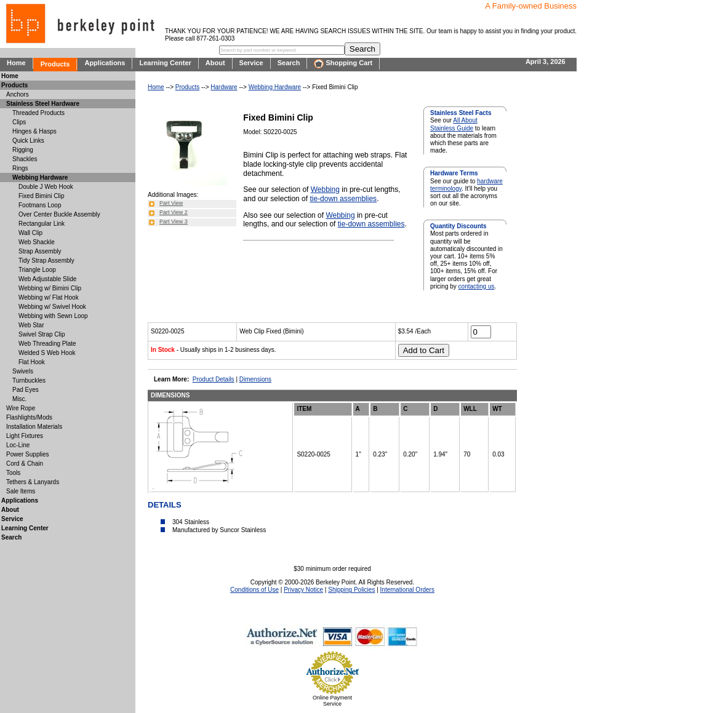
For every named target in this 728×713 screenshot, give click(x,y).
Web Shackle (37, 242)
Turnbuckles (29, 380)
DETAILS (165, 505)
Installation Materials (34, 427)
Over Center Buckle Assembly (59, 214)
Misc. (19, 399)
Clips (19, 122)
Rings (20, 168)
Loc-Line (18, 445)
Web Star (31, 325)
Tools (13, 473)
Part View (171, 203)
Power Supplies (27, 454)
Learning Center (165, 63)
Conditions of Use (254, 590)
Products (55, 64)
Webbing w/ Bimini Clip (50, 288)
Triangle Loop (37, 270)
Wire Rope (21, 408)
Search (289, 63)
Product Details (214, 379)
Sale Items (21, 491)
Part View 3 (174, 221)
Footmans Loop (40, 205)
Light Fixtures (25, 436)
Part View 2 (174, 212)
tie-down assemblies (343, 199)
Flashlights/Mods (29, 417)
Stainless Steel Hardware (43, 104)
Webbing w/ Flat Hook (49, 297)
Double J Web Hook (46, 187)
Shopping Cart (343, 64)
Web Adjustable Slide (47, 279)
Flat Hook (32, 362)
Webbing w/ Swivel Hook (52, 307)
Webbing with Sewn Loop (53, 316)
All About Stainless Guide (454, 124)
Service (251, 63)
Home (16, 63)
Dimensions (255, 379)
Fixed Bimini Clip (41, 196)
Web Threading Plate (47, 344)
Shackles (25, 159)
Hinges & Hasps (34, 131)
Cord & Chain (25, 464)
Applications (105, 63)
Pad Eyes (26, 390)
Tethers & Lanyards (33, 482)
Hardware (224, 87)
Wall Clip (30, 233)
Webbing (325, 189)
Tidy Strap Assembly (46, 261)
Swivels (23, 371)
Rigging (23, 150)
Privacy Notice (303, 590)
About (215, 63)
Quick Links (28, 141)
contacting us (477, 286)
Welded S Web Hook (47, 353)
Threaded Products (38, 113)
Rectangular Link (42, 224)
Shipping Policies (351, 590)
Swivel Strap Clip (42, 334)
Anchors (18, 94)
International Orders (407, 590)
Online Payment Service (332, 701)
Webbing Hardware (275, 87)
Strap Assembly (40, 251)
